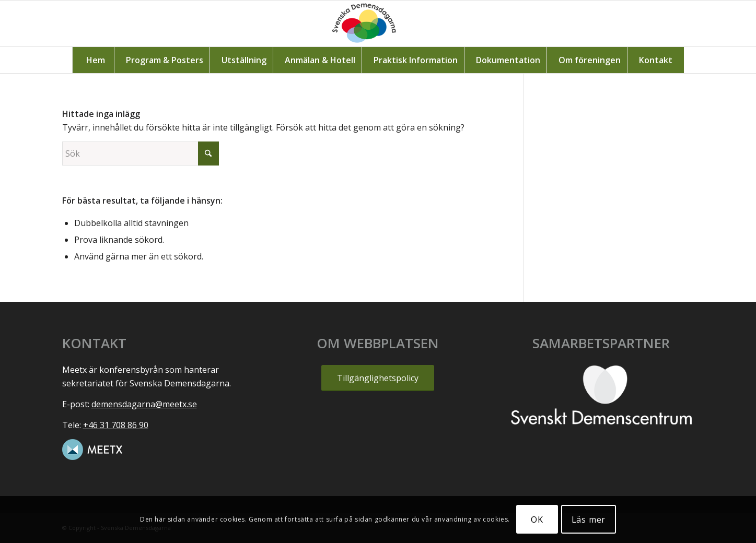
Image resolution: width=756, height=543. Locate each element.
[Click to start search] (208, 154)
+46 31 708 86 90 (116, 425)
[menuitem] (96, 60)
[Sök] (141, 154)
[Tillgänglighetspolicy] (378, 378)
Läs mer (589, 520)
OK (537, 520)
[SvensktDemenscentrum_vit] (602, 395)
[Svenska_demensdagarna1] (378, 23)
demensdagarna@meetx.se (144, 404)
